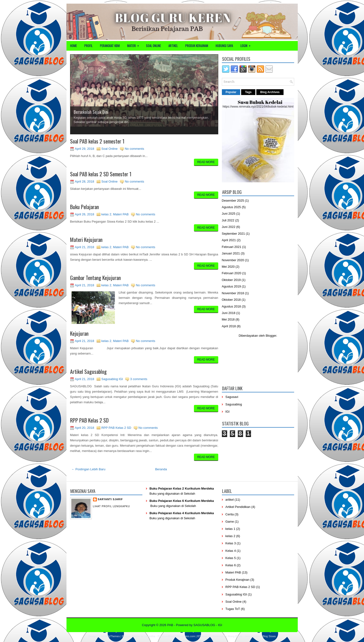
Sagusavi (232, 397)
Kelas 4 (231, 551)
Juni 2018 (229, 313)
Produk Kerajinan (197, 46)
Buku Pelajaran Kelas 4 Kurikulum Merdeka (182, 513)
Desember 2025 (233, 201)
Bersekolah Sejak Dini (91, 112)
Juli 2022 (228, 220)
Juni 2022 (229, 227)
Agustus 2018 (232, 306)
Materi (135, 44)
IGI (228, 412)
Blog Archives (270, 92)
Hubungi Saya (224, 46)
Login (247, 44)
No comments (134, 149)
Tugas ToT (233, 609)
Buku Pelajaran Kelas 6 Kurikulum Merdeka (182, 501)
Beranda (161, 469)
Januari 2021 (231, 253)
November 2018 (233, 293)
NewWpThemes (110, 636)
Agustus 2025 (232, 207)
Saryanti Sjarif (110, 499)
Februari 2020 (232, 273)
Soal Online (153, 46)
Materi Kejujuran (86, 239)
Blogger (271, 336)
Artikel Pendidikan (238, 507)
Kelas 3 (231, 543)
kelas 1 (230, 529)
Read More (206, 162)
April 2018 (229, 326)
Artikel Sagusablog (88, 371)
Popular (231, 92)
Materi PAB (121, 214)
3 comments (139, 379)
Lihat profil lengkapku (112, 506)
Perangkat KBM (110, 46)
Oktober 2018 (231, 300)
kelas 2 (106, 214)
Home (73, 46)
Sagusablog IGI (112, 379)
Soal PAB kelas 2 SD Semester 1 (101, 174)
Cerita (230, 514)
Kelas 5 (231, 558)
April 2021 (229, 240)
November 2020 (233, 260)
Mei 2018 (228, 319)
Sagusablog (234, 404)
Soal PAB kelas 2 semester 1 (97, 141)
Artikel (173, 46)
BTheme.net (205, 636)
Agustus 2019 (232, 286)
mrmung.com (252, 636)
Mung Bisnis (235, 636)
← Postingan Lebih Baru (89, 469)
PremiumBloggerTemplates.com (176, 636)
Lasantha (150, 636)
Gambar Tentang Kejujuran (95, 278)
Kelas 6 (231, 565)
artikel (230, 500)
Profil (88, 46)
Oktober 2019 (231, 280)
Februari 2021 (232, 247)
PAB (170, 625)
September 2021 (233, 234)
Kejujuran (79, 333)
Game (230, 522)
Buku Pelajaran (84, 207)
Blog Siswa (269, 636)
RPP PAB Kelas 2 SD (89, 420)
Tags (248, 92)
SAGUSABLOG (204, 625)
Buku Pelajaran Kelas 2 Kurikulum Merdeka (182, 488)
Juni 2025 (229, 214)
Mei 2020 (228, 267)
